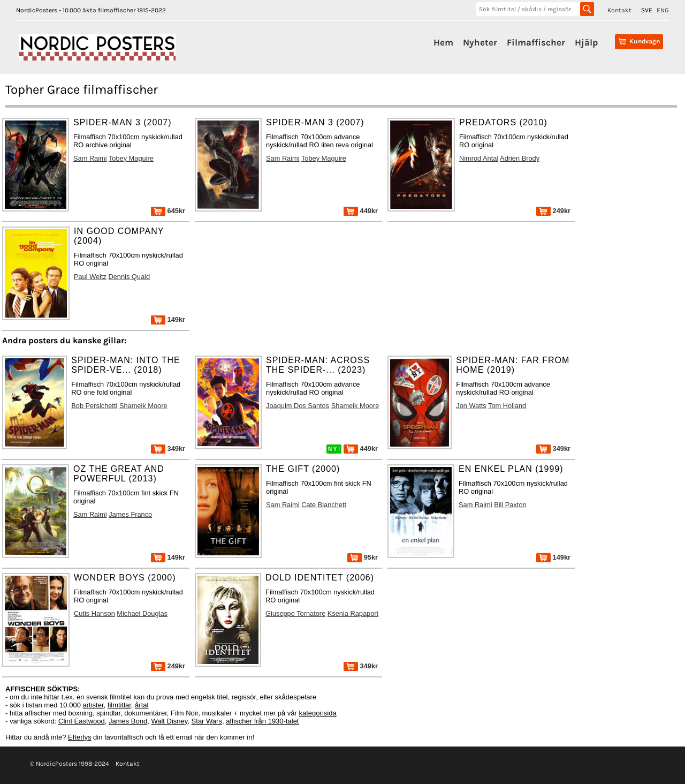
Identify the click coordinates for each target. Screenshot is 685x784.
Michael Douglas (142, 613)
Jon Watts (471, 406)
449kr (361, 211)
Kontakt (619, 10)
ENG (663, 10)
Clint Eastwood (82, 721)
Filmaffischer (536, 42)
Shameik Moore (143, 406)
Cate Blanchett (324, 505)
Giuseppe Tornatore (295, 613)
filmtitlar (119, 705)
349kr (168, 448)
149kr (168, 319)
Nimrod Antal (479, 158)
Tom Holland (507, 406)
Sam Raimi (90, 158)
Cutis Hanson (94, 613)
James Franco (130, 514)
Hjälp (586, 42)
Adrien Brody (520, 158)
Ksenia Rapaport (353, 613)
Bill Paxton (510, 505)
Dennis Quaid (129, 277)
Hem (443, 42)
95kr (363, 557)
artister (93, 705)
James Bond (128, 721)
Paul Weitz (90, 277)
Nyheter (480, 42)
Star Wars (207, 721)
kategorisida (318, 713)
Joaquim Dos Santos (298, 406)
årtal (142, 705)
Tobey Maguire (131, 158)
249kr (553, 211)
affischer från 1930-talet (262, 721)
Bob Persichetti (94, 406)
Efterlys (79, 737)
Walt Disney (169, 721)
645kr (168, 211)
